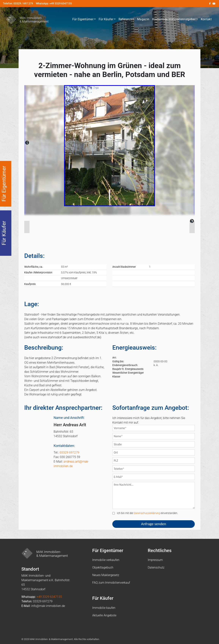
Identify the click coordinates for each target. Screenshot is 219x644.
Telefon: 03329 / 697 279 (18, 3)
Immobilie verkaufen (106, 560)
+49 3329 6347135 (49, 597)
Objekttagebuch (103, 567)
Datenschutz (156, 567)
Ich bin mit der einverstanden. (145, 513)
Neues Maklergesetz (106, 575)
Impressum (155, 560)
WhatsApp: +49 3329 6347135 (54, 3)
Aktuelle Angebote (104, 615)
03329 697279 (69, 452)
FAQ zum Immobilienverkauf (111, 583)
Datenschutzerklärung (147, 513)
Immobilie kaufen (104, 608)
